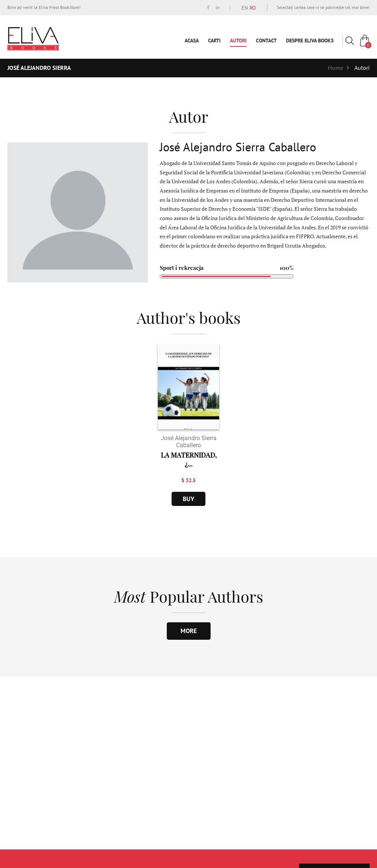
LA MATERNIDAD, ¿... (189, 459)
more (189, 631)
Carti (214, 41)
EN (245, 8)
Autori (238, 41)
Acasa (192, 41)
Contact (266, 41)
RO (253, 8)
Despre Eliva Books (310, 41)
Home (336, 68)
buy (188, 499)
